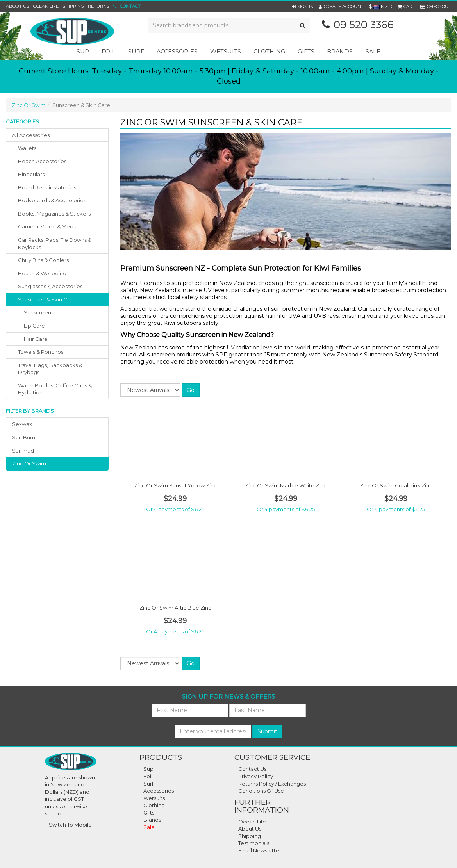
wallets (27, 148)
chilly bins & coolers (43, 260)
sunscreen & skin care (47, 299)
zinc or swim (29, 463)
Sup (148, 769)
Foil (148, 776)
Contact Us (252, 769)
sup (83, 52)
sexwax (22, 424)
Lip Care (34, 326)
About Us (18, 6)
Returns (99, 6)
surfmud (23, 451)
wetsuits (226, 52)
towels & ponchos (41, 352)
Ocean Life (46, 6)
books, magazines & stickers (54, 214)
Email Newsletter (260, 850)
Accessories (159, 791)
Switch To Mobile (70, 825)
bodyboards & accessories (52, 200)
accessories (177, 52)
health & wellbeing (42, 273)
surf (136, 52)
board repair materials (47, 187)
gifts (306, 52)
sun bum (24, 437)
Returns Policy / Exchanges (272, 784)
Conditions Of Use (261, 791)
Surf (148, 784)
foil (109, 52)
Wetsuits (154, 798)
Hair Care (36, 339)
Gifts (149, 813)
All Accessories (31, 135)
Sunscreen (37, 312)
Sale (373, 52)
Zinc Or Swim (29, 105)
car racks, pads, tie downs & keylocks (55, 243)
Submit (267, 731)
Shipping (73, 6)
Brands (340, 52)
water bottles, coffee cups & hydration (55, 389)
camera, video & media (48, 226)
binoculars (31, 174)
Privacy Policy (256, 776)
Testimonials (254, 843)
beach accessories (42, 161)
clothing (269, 52)
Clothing (154, 805)
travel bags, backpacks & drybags (50, 369)
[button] (303, 7)
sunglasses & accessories (50, 286)
